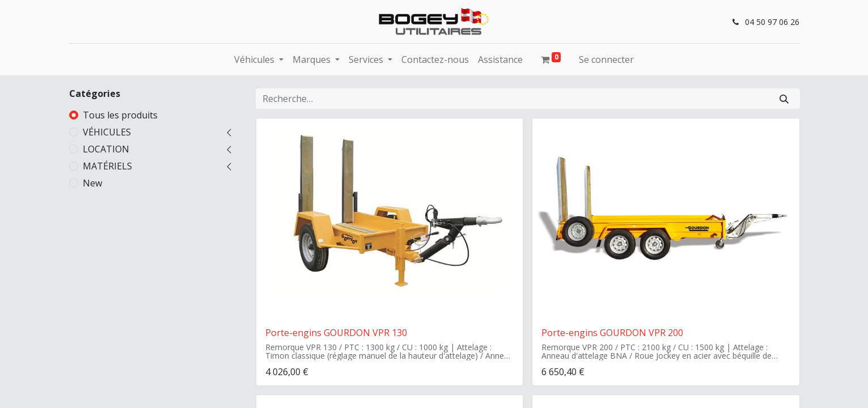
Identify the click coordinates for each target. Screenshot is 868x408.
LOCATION (106, 149)
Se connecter (606, 59)
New (92, 183)
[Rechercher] (784, 99)
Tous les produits (120, 115)
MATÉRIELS (107, 166)
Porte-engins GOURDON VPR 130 (336, 333)
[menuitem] (435, 59)
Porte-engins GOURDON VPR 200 (612, 333)
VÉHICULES (107, 132)
